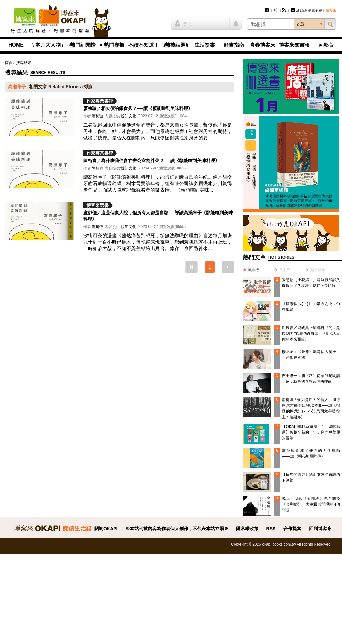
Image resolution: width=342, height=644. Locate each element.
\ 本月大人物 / (48, 45)
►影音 (326, 45)
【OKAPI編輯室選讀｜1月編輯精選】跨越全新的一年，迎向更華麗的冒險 (311, 432)
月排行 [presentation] (284, 270)
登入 (183, 23)
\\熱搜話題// (175, 45)
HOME (16, 45)
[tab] (251, 270)
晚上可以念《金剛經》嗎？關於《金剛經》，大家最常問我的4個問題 (311, 504)
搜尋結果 (24, 63)
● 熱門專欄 (112, 45)
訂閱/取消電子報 (306, 10)
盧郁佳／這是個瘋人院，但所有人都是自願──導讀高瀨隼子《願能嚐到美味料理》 (158, 216)
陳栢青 (98, 168)
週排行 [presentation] (253, 270)
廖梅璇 (98, 116)
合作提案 (292, 529)
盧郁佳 (98, 227)
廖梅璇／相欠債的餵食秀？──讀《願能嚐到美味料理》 (138, 108)
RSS (271, 529)
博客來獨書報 (294, 45)
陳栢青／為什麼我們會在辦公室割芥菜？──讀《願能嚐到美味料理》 (151, 161)
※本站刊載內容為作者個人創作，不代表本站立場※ (177, 529)
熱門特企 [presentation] (318, 270)
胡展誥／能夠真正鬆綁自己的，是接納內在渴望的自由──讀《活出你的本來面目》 (311, 334)
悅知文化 (129, 116)
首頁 (9, 63)
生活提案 (205, 45)
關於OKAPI (106, 529)
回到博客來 (320, 529)
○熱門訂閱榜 (81, 45)
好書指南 (234, 45)
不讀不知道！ (144, 45)
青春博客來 (263, 45)
